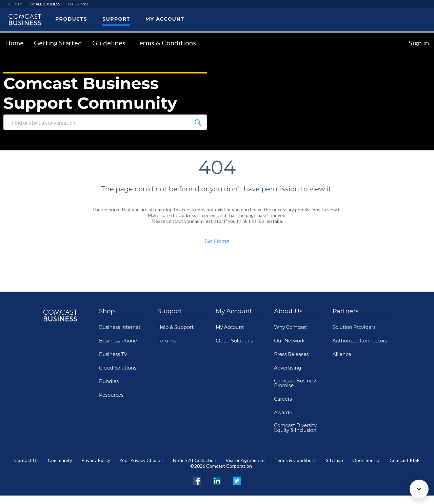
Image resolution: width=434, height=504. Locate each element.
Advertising (288, 368)
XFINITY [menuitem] (15, 4)
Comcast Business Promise (296, 383)
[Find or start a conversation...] (198, 122)
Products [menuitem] (71, 19)
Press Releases (291, 354)
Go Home (217, 241)
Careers (283, 399)
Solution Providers (354, 327)
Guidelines (109, 43)
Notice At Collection (195, 460)
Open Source (366, 460)
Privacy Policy (96, 460)
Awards (283, 413)
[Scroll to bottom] (419, 489)
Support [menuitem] (116, 19)
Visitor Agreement (245, 460)
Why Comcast (291, 327)
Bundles (109, 381)
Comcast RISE (405, 460)
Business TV (113, 354)
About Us (288, 311)
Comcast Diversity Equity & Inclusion (295, 428)
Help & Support (175, 327)
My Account (234, 311)
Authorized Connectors (360, 341)
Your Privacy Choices (142, 460)
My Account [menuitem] (165, 19)
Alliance (342, 354)
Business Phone (118, 341)
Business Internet (120, 327)
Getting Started (58, 43)
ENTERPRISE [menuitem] (79, 4)
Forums (166, 341)
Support (170, 311)
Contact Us (26, 460)
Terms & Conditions (166, 43)
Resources (111, 395)
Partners (345, 311)
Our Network (289, 341)
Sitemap (334, 460)
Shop (107, 311)
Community (60, 460)
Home (14, 43)
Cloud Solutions (118, 368)
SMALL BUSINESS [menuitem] (45, 4)
